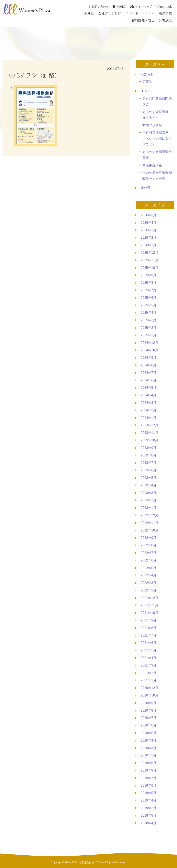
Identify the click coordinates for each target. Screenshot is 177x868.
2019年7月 (149, 778)
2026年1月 (149, 245)
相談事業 (165, 13)
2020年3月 (149, 748)
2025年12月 (150, 253)
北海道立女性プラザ (90, 862)
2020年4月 (149, 740)
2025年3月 (149, 320)
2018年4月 (149, 823)
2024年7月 (149, 373)
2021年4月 (149, 658)
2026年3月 (149, 230)
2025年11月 (150, 260)
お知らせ (147, 74)
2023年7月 (149, 463)
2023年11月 (150, 433)
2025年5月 (149, 305)
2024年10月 (150, 350)
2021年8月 (149, 628)
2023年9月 (149, 448)
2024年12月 (150, 343)
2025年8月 (149, 283)
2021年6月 (149, 643)
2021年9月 (149, 620)
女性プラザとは (110, 13)
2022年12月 (150, 515)
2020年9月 (149, 703)
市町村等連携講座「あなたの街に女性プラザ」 (157, 139)
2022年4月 (149, 575)
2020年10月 (150, 695)
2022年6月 (149, 560)
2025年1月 (149, 335)
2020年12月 (150, 688)
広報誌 (147, 82)
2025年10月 (150, 268)
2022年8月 (149, 545)
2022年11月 (150, 523)
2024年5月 (149, 388)
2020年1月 (149, 755)
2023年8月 (149, 455)
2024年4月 (149, 395)
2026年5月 (149, 215)
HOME (89, 13)
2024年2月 (149, 410)
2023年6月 (149, 470)
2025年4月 (149, 313)
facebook (164, 6)
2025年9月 (149, 275)
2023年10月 (150, 440)
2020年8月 (149, 710)
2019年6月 (149, 786)
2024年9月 (149, 358)
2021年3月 (149, 665)
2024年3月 (149, 403)
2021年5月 (149, 650)
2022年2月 (149, 590)
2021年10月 (150, 613)
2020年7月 (149, 718)
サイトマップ (141, 6)
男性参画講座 (152, 165)
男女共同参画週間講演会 (157, 101)
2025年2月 (149, 328)
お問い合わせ (99, 6)
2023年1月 (149, 508)
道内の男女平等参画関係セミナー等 (157, 176)
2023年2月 (149, 500)
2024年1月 (149, 418)
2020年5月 (149, 733)
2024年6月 (149, 380)
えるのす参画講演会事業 (157, 155)
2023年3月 (149, 493)
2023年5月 (149, 478)
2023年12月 (150, 425)
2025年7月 (149, 290)
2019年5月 (149, 793)
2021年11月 (150, 605)
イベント (147, 91)
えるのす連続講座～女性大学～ (157, 115)
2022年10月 (150, 530)
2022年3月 (149, 583)
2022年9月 (149, 538)
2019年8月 (149, 770)
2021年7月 (149, 635)
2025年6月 (149, 298)
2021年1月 (149, 680)
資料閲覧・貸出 (143, 20)
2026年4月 (149, 223)
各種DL (119, 6)
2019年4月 (149, 800)
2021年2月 (149, 673)
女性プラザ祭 (152, 125)
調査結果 (165, 20)
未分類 (146, 188)
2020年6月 (149, 725)
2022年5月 (149, 568)
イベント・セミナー (140, 13)
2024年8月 (149, 365)
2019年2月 (149, 808)
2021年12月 (150, 598)
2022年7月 (149, 553)
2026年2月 (149, 237)
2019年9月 (149, 763)
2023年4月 (149, 485)
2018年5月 (149, 815)
